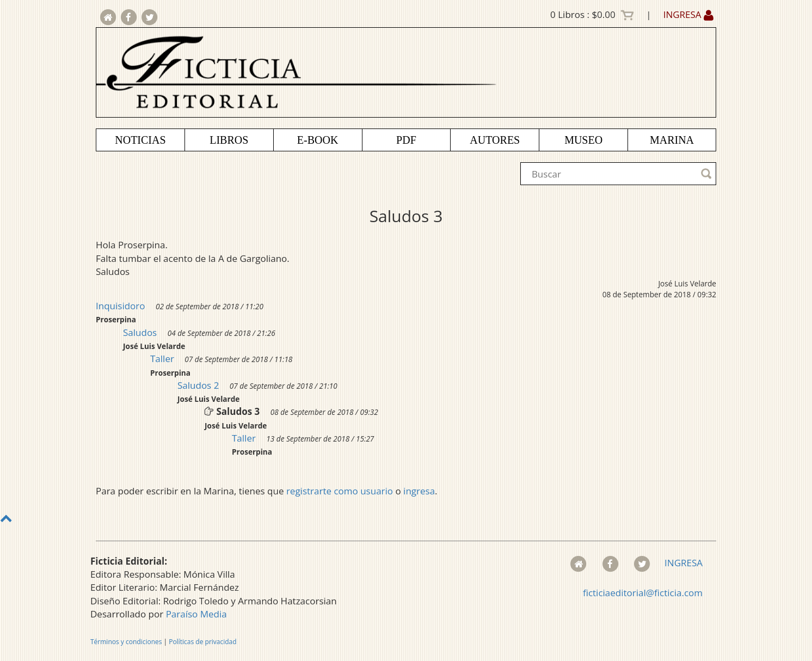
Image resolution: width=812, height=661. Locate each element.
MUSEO (583, 140)
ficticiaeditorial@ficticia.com (643, 593)
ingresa (419, 491)
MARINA (672, 140)
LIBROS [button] (229, 140)
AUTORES (495, 140)
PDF (406, 140)
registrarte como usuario (340, 491)
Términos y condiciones (126, 642)
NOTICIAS (140, 140)
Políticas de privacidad (202, 642)
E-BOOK (318, 140)
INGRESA (688, 14)
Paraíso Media (196, 614)
